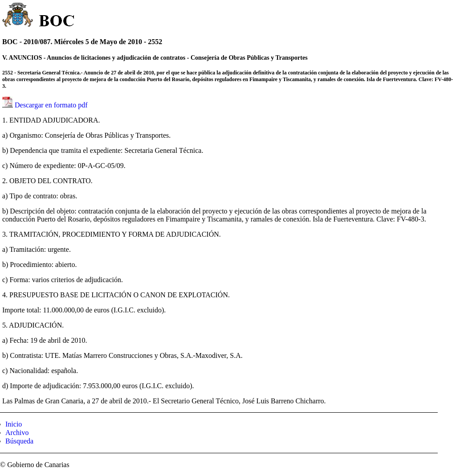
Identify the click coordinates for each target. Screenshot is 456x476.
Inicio (14, 424)
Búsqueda (19, 441)
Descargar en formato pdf (51, 105)
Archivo (17, 433)
